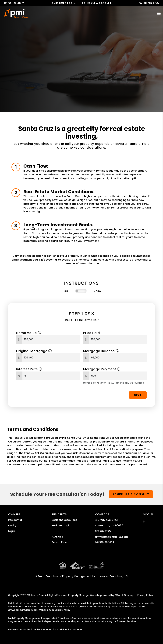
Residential (15, 520)
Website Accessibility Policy (54, 610)
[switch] (81, 291)
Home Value (29, 333)
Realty (12, 525)
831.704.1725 (151, 3)
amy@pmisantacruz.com (111, 537)
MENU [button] (159, 14)
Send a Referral (61, 542)
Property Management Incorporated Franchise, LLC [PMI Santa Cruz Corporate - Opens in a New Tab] (95, 576)
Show (97, 291)
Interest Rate (29, 369)
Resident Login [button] (61, 525)
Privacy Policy (145, 595)
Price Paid (92, 333)
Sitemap (129, 595)
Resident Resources (64, 520)
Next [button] (138, 395)
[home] (16, 14)
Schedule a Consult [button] (131, 494)
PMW (117, 595)
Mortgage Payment (102, 369)
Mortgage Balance (101, 351)
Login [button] (12, 531)
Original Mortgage (34, 351)
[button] (144, 521)
